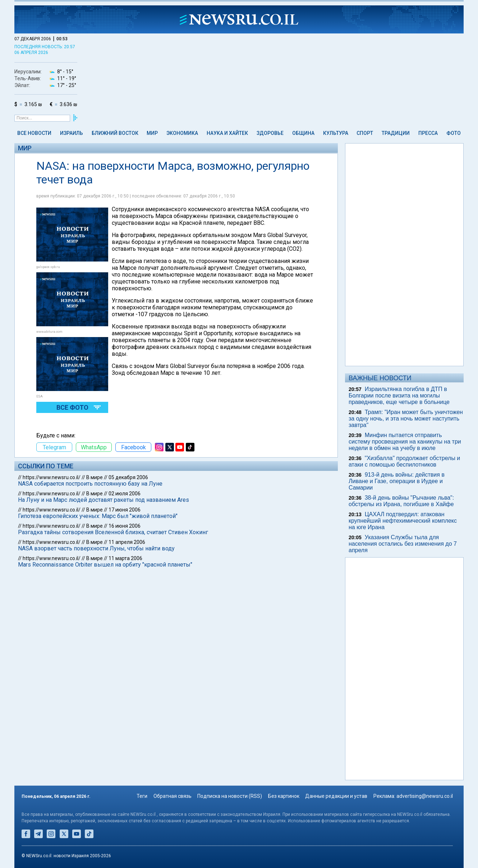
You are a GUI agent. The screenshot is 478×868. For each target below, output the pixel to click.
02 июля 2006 (125, 494)
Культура (336, 133)
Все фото (72, 407)
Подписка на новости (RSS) (230, 796)
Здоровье (270, 133)
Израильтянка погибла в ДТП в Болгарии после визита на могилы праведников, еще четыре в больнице (399, 396)
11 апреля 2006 (127, 542)
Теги (142, 796)
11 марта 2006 (125, 558)
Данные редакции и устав (336, 796)
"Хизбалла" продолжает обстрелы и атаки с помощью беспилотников (404, 461)
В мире (95, 477)
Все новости (34, 133)
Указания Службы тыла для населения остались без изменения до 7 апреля (403, 544)
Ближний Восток (115, 133)
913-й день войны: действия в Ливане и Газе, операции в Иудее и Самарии (397, 481)
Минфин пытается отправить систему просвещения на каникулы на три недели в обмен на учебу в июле (405, 442)
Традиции (396, 133)
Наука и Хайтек (227, 133)
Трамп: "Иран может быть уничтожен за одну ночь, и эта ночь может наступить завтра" (406, 419)
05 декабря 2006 (128, 477)
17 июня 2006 (125, 510)
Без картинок (284, 796)
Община (303, 133)
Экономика (182, 133)
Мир (152, 133)
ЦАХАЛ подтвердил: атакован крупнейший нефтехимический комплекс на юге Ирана (403, 521)
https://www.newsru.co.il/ (52, 477)
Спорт (365, 133)
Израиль (72, 133)
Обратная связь (173, 796)
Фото (454, 133)
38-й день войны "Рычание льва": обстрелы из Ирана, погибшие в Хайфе (401, 501)
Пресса (428, 133)
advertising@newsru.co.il (425, 796)
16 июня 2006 (125, 526)
